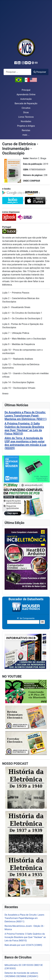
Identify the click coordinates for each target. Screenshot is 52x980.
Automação (26, 99)
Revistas (26, 130)
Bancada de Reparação (26, 103)
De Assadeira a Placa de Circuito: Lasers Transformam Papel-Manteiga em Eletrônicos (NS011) (26, 416)
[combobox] (17, 72)
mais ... (26, 135)
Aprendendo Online (26, 94)
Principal (26, 90)
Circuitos (26, 108)
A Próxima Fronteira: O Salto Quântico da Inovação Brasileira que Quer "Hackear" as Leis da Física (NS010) (24, 429)
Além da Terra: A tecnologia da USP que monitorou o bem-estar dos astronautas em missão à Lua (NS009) (25, 443)
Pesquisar (40, 72)
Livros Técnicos (26, 117)
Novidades (26, 121)
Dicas (26, 112)
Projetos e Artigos (26, 126)
